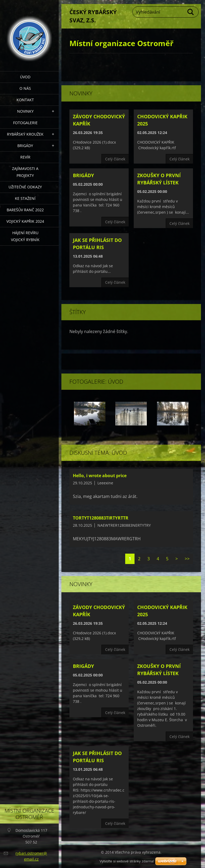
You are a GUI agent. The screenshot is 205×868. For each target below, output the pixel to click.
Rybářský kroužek (25, 134)
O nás (25, 88)
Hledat (191, 12)
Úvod (25, 77)
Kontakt (25, 100)
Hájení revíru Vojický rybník (25, 236)
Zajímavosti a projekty (25, 172)
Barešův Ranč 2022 (25, 210)
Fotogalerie (25, 123)
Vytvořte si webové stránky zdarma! (127, 861)
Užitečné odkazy (25, 187)
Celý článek (115, 159)
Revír (25, 157)
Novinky (25, 111)
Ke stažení (25, 198)
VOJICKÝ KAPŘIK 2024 (25, 221)
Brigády (25, 146)
